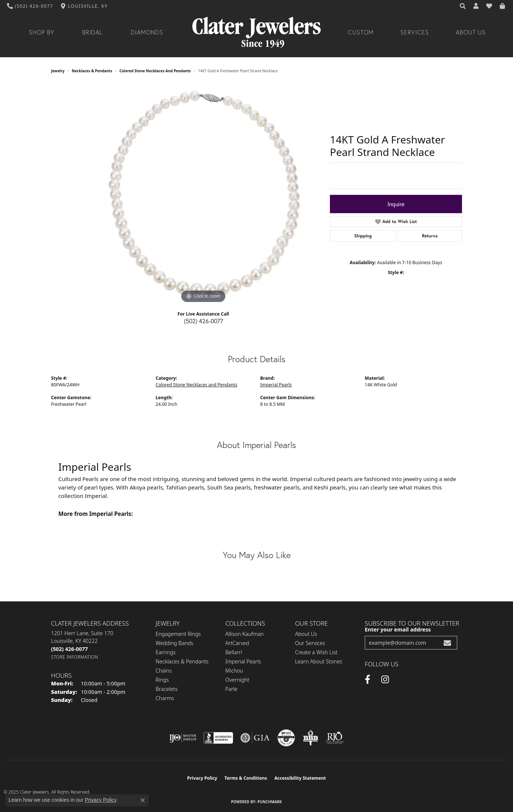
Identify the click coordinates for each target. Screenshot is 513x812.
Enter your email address (398, 629)
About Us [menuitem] (306, 634)
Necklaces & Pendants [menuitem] (182, 661)
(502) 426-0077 (203, 321)
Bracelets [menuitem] (167, 689)
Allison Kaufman (245, 634)
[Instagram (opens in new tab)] (385, 680)
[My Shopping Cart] (503, 6)
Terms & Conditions (246, 778)
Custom (361, 32)
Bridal (93, 32)
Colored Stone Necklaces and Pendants (155, 71)
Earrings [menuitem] (165, 652)
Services (415, 32)
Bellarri (234, 652)
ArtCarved (237, 643)
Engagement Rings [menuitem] (178, 634)
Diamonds (147, 32)
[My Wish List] (490, 6)
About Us (471, 32)
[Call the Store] (69, 649)
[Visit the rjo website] (335, 738)
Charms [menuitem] (165, 698)
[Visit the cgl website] (286, 738)
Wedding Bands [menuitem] (174, 643)
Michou (234, 671)
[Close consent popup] (143, 800)
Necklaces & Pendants (92, 71)
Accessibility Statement (300, 778)
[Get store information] (75, 657)
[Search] (463, 6)
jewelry (58, 71)
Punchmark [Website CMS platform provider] (270, 802)
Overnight (237, 680)
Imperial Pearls (276, 385)
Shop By (42, 32)
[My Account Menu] (476, 6)
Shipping (363, 236)
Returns (430, 236)
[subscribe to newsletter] (447, 643)
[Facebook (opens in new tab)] (368, 680)
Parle (231, 689)
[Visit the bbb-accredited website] (218, 738)
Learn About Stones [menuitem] (319, 661)
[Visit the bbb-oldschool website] (310, 738)
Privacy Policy (202, 778)
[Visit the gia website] (255, 738)
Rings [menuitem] (162, 680)
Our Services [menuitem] (310, 643)
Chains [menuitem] (164, 671)
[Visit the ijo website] (183, 738)
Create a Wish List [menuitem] (316, 652)
